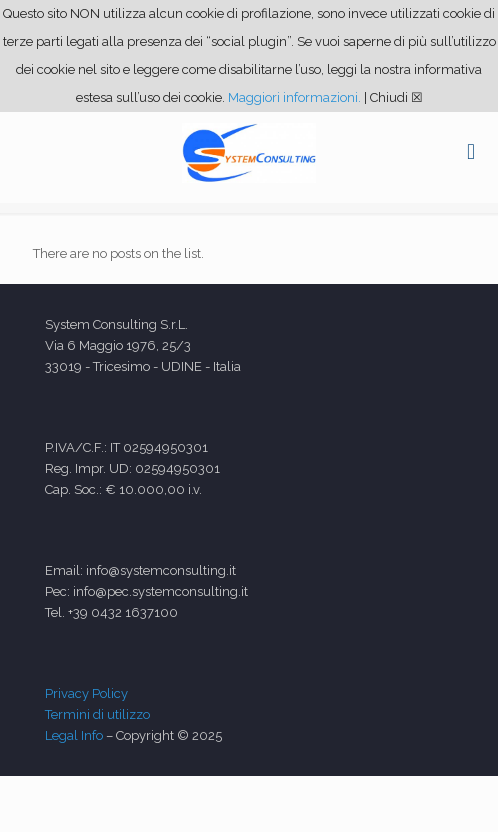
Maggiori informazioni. (294, 97)
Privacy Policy (86, 693)
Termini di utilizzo (97, 714)
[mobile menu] (471, 152)
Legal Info (74, 735)
